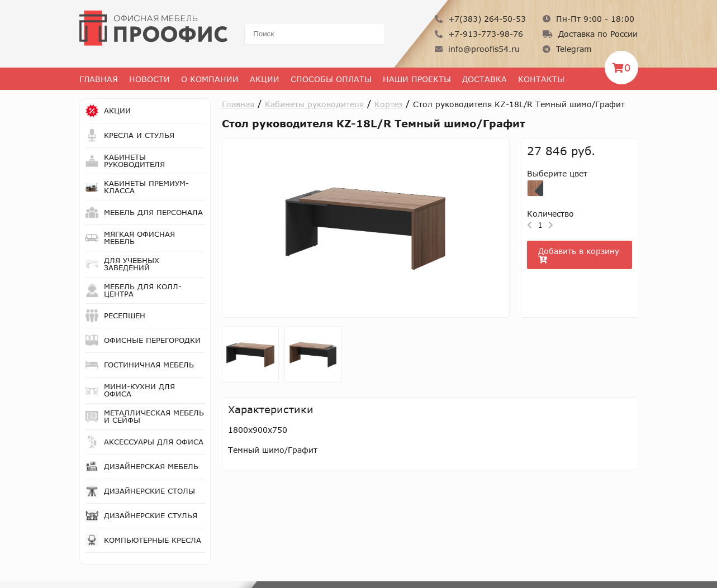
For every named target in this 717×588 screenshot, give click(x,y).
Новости (149, 79)
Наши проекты (417, 79)
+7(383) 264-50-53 (480, 19)
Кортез (388, 104)
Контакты (541, 79)
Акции (265, 79)
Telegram (567, 49)
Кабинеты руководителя (314, 104)
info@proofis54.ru (477, 49)
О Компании (210, 79)
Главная (99, 79)
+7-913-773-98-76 (479, 34)
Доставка (485, 79)
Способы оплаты (331, 79)
